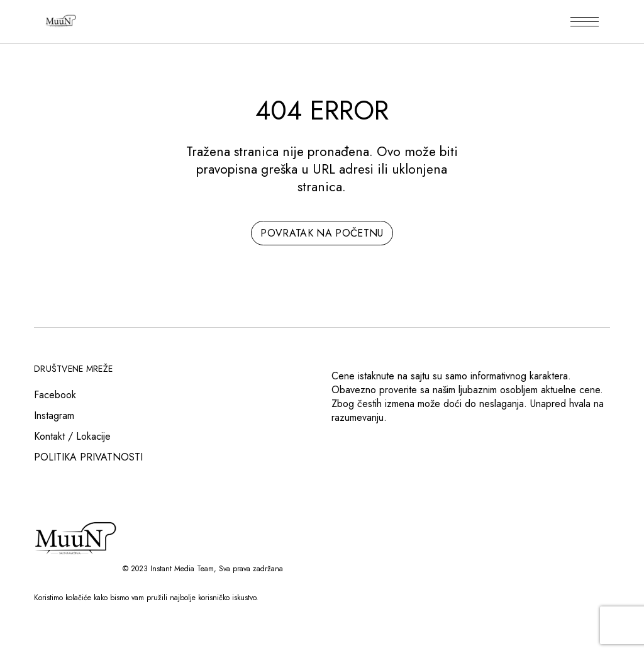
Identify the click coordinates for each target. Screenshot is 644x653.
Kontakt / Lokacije (72, 436)
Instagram (54, 416)
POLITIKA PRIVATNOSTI (88, 457)
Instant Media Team (182, 569)
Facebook (55, 395)
